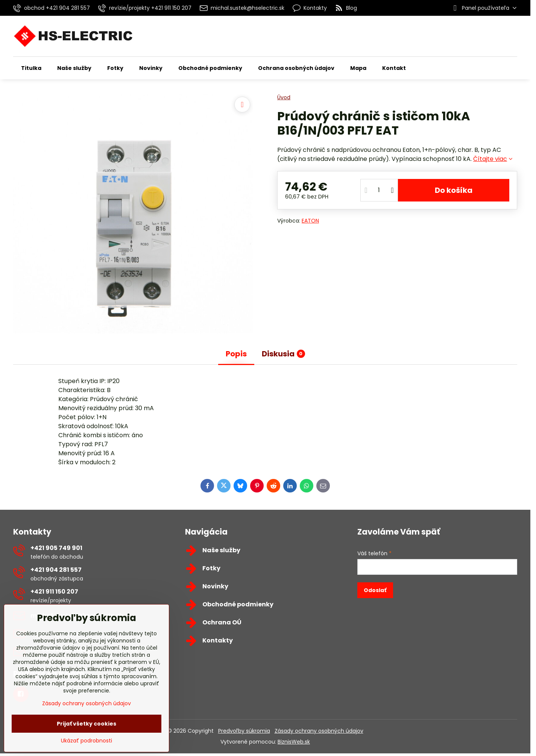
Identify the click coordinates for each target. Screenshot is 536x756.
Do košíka (454, 190)
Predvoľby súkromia (244, 731)
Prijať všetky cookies (87, 724)
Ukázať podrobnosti (87, 741)
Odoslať (375, 590)
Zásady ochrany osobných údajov (319, 731)
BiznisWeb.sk (294, 742)
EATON (310, 221)
